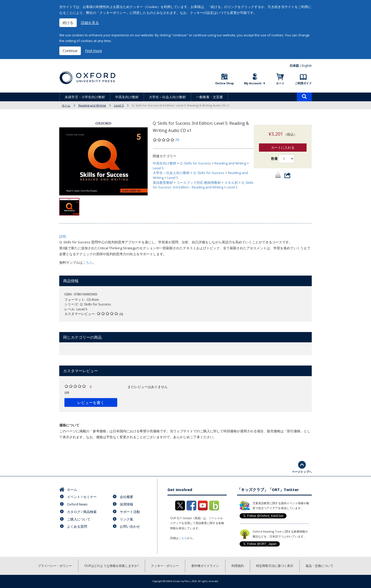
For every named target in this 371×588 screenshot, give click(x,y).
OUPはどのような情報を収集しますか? (111, 566)
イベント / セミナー (82, 497)
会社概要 (127, 497)
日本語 (294, 66)
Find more (94, 51)
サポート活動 (130, 512)
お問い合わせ (130, 526)
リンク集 (127, 519)
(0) (177, 139)
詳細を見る (90, 23)
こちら (88, 262)
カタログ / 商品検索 (82, 512)
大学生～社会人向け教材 (167, 97)
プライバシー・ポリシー (55, 566)
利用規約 (238, 566)
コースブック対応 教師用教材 (199, 183)
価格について (69, 425)
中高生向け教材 (127, 97)
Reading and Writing (92, 105)
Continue (70, 51)
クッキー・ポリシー (165, 566)
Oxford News (77, 504)
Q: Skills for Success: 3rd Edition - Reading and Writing (203, 185)
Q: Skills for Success (195, 163)
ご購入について (79, 519)
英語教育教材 (163, 183)
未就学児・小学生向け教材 (85, 97)
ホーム (66, 105)
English (307, 66)
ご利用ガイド (303, 83)
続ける (68, 23)
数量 (274, 153)
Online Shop (224, 83)
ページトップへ (302, 472)
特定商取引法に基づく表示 (275, 566)
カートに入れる (283, 142)
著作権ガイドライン (205, 566)
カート (280, 83)
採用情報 (127, 504)
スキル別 (231, 183)
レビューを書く (91, 402)
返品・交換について (319, 566)
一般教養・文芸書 (209, 97)
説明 (63, 236)
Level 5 (119, 105)
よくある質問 (77, 526)
